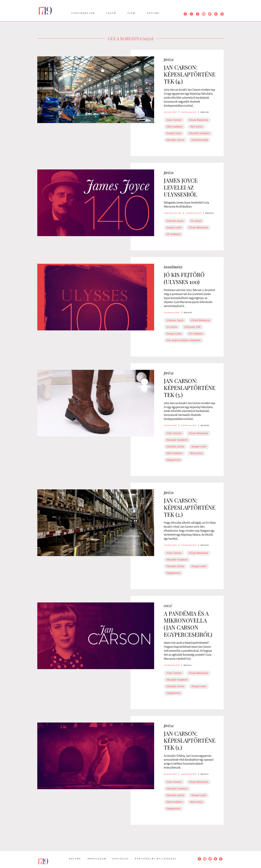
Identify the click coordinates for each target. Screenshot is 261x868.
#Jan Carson (174, 120)
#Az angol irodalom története (184, 340)
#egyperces (173, 460)
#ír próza (196, 221)
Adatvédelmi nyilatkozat (156, 859)
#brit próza (196, 127)
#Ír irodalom (173, 234)
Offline (153, 13)
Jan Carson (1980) (170, 112)
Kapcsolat (121, 859)
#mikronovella (199, 140)
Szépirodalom (83, 13)
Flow (132, 13)
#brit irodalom (175, 127)
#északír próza (175, 140)
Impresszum (97, 859)
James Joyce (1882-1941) (173, 213)
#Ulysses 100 (192, 327)
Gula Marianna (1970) (189, 112)
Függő (111, 13)
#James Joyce (175, 221)
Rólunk (75, 859)
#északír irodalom (199, 133)
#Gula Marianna (198, 120)
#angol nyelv (174, 133)
